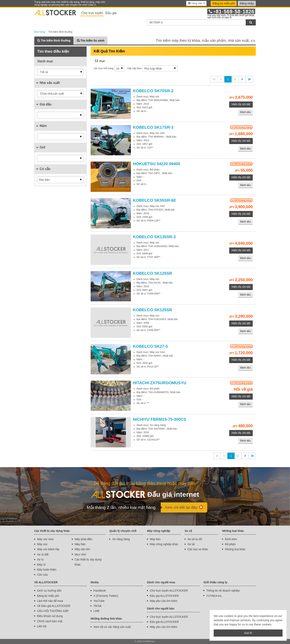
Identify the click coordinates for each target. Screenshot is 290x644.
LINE (97, 611)
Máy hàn (80, 544)
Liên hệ (42, 626)
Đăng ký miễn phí (224, 3)
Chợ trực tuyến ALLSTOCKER (169, 591)
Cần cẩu (42, 575)
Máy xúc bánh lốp (48, 549)
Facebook (100, 591)
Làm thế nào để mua (50, 601)
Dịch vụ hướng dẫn (49, 591)
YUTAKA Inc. (214, 596)
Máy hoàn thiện (47, 570)
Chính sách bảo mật (50, 621)
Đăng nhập (247, 3)
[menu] (196, 3)
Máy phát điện (84, 539)
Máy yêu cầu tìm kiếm (164, 601)
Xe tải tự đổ (195, 539)
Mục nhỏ (80, 554)
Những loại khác (235, 549)
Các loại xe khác (198, 549)
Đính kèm (231, 539)
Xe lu (40, 559)
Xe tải (191, 544)
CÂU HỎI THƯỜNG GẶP (53, 611)
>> (249, 79)
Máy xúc (42, 544)
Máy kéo (155, 539)
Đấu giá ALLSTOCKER (164, 596)
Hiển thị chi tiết (241, 104)
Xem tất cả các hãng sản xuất (112, 627)
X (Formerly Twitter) (106, 596)
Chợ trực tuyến (92, 13)
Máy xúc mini (45, 539)
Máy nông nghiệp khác (164, 544)
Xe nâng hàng (121, 539)
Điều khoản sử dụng (50, 616)
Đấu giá (111, 13)
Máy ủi (41, 565)
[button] (60, 72)
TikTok (97, 606)
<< (214, 79)
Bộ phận (230, 544)
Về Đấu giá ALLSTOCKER (54, 606)
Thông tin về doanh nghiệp (223, 591)
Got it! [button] (248, 633)
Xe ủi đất (43, 554)
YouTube (99, 601)
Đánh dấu (245, 112)
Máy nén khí (82, 549)
